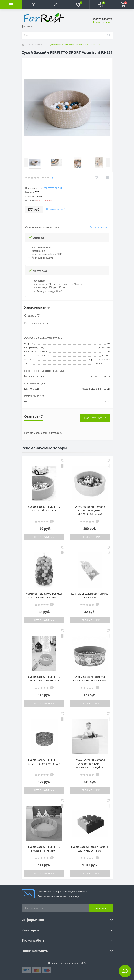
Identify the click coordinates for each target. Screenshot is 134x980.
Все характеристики (99, 227)
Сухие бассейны (36, 45)
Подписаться (101, 908)
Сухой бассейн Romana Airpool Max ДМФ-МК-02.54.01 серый (90, 510)
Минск (27, 26)
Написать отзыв (95, 418)
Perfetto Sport (53, 188)
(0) (54, 177)
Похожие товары (36, 323)
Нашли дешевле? (55, 209)
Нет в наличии (44, 537)
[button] (56, 4)
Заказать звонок (101, 22)
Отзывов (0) (32, 315)
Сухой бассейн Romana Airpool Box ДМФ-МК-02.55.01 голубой (90, 764)
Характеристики (37, 307)
